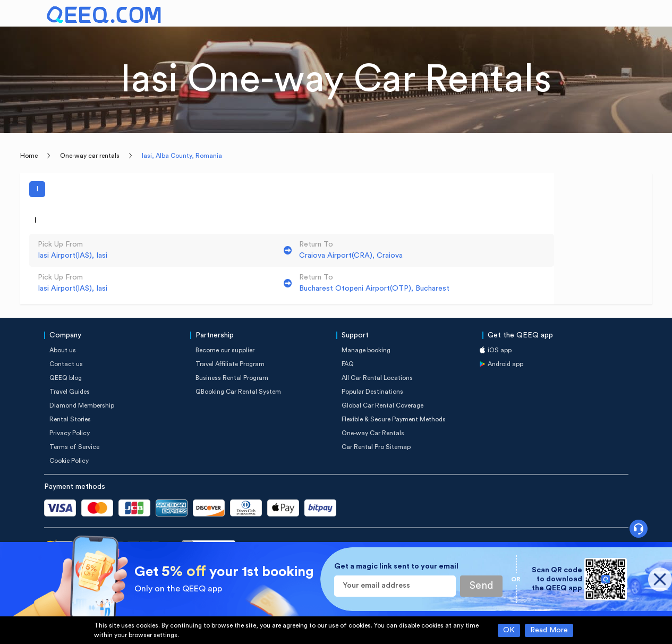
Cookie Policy (69, 461)
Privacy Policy (70, 433)
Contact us (66, 364)
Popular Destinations (372, 392)
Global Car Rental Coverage (382, 405)
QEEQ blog (66, 378)
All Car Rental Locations (377, 378)
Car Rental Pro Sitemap (376, 447)
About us (63, 350)
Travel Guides (70, 392)
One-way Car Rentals (373, 433)
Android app (505, 364)
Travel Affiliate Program (230, 364)
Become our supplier (225, 350)
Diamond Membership (82, 405)
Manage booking (366, 350)
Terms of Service (74, 447)
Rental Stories (70, 419)
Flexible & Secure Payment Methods (394, 419)
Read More (549, 630)
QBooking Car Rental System (238, 392)
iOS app (500, 350)
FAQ (348, 364)
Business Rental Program (232, 378)
